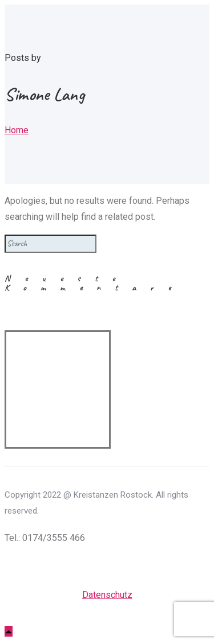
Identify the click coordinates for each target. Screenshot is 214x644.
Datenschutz (107, 595)
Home (17, 130)
